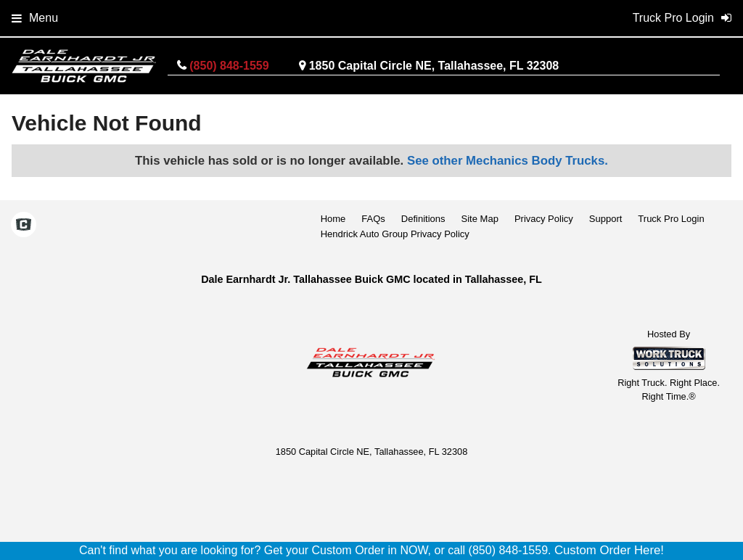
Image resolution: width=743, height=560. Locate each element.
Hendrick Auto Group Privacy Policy (395, 234)
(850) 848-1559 (229, 66)
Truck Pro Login (671, 219)
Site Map (480, 219)
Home (333, 219)
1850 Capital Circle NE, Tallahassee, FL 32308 (434, 66)
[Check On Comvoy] (24, 226)
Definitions (423, 219)
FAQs (373, 219)
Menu (35, 18)
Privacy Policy (544, 219)
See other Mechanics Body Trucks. (508, 161)
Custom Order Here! (609, 550)
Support (606, 219)
